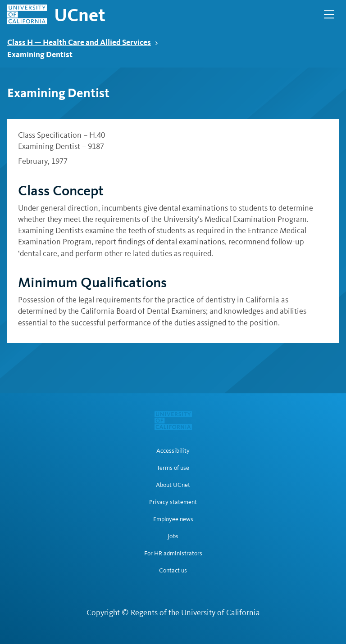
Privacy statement (173, 502)
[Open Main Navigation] (329, 14)
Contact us (173, 571)
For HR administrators (173, 554)
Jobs (173, 536)
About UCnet (173, 485)
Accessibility (173, 451)
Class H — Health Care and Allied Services (83, 42)
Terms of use (173, 468)
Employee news (173, 519)
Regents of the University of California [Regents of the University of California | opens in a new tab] (195, 612)
